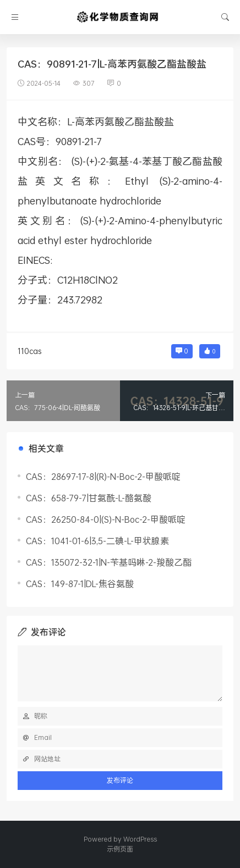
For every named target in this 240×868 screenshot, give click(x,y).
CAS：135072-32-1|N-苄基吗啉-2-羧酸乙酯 (109, 562)
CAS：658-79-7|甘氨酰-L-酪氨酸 (89, 498)
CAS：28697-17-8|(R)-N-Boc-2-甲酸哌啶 (103, 476)
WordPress (140, 839)
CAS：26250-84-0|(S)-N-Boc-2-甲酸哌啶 (106, 519)
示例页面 (120, 849)
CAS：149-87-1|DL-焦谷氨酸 (80, 584)
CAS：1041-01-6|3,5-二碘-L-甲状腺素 (97, 541)
